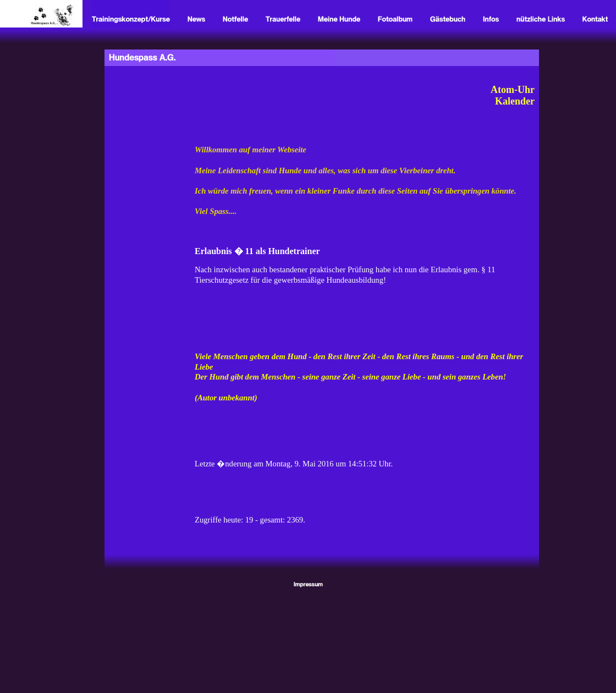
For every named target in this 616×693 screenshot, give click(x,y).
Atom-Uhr (513, 90)
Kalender (515, 101)
